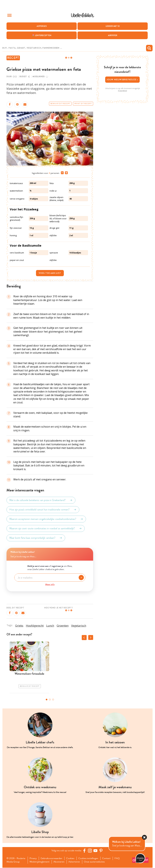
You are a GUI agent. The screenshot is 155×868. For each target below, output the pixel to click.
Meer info (50, 584)
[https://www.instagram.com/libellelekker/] (90, 851)
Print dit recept (83, 104)
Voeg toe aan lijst (50, 273)
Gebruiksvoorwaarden (52, 858)
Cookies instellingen (90, 858)
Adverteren (76, 862)
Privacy (33, 858)
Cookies (72, 858)
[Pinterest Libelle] (101, 851)
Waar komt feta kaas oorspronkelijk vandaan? (36, 538)
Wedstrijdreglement (40, 862)
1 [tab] (47, 700)
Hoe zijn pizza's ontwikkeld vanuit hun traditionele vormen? (43, 510)
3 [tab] (53, 700)
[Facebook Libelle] (85, 851)
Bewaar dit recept (60, 104)
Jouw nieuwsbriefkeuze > (123, 80)
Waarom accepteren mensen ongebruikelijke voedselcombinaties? (46, 519)
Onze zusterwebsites (97, 862)
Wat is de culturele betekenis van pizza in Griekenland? (41, 500)
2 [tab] (50, 700)
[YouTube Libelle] (96, 851)
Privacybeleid (123, 90)
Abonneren (60, 862)
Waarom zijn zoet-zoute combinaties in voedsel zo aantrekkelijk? (46, 528)
